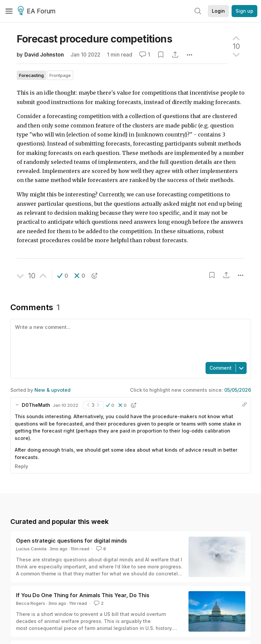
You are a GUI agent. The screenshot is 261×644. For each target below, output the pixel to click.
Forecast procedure (94, 39)
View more (23, 541)
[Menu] (9, 11)
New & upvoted (52, 390)
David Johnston (44, 55)
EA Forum (38, 11)
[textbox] (129, 340)
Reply (21, 466)
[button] (63, 276)
